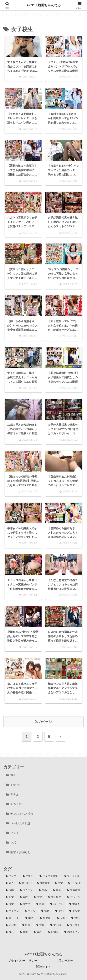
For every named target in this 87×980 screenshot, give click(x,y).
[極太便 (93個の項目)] (26, 904)
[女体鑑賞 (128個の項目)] (74, 890)
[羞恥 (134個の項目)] (58, 890)
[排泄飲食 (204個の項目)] (44, 883)
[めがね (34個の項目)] (12, 925)
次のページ (43, 722)
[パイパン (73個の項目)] (13, 911)
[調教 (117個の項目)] (25, 897)
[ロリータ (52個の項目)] (13, 918)
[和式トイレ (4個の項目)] (73, 932)
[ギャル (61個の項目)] (31, 911)
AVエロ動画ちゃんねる (43, 5)
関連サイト (43, 967)
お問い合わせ (65, 961)
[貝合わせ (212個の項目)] (25, 883)
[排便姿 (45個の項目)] (46, 918)
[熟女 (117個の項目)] (10, 897)
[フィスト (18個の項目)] (74, 925)
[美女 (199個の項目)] (59, 883)
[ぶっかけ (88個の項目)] (58, 904)
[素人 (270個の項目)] (10, 883)
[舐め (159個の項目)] (43, 890)
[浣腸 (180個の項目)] (10, 890)
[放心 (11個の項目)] (10, 932)
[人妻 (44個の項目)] (62, 918)
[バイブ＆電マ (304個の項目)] (50, 876)
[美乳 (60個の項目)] (60, 911)
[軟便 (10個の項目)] (25, 932)
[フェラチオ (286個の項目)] (73, 876)
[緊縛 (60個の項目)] (46, 911)
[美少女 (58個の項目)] (75, 911)
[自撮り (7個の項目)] (54, 932)
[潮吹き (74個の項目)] (75, 904)
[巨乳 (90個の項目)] (41, 904)
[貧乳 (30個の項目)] (41, 925)
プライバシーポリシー (23, 961)
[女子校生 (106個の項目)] (55, 897)
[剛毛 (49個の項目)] (30, 918)
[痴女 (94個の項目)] (10, 904)
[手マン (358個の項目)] (29, 876)
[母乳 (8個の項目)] (39, 932)
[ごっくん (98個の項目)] (74, 897)
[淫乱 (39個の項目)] (76, 918)
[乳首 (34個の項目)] (27, 925)
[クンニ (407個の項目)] (12, 876)
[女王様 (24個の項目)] (56, 925)
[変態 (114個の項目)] (39, 897)
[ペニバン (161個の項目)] (27, 890)
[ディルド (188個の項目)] (75, 883)
